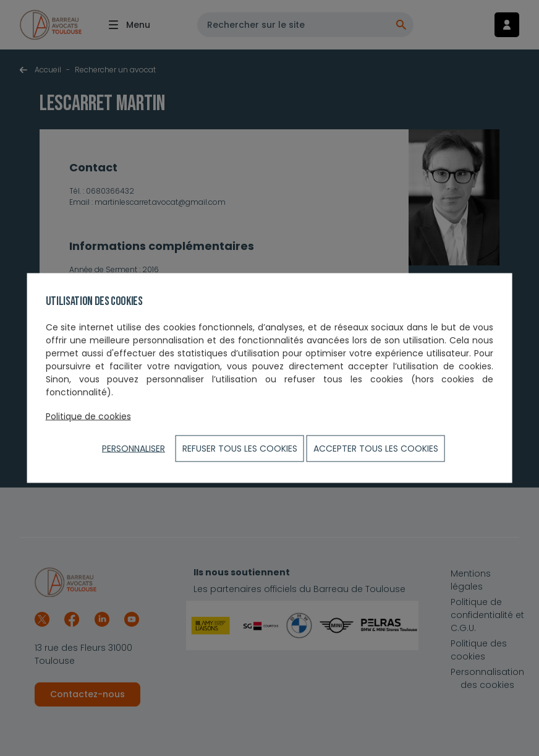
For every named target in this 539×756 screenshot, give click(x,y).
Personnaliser (134, 449)
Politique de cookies (88, 416)
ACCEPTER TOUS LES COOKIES (376, 449)
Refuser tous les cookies (240, 449)
